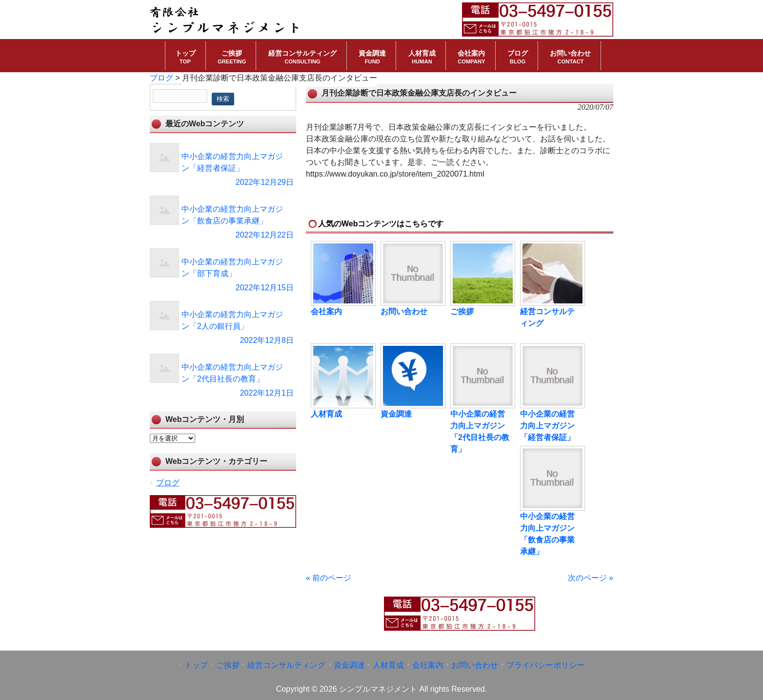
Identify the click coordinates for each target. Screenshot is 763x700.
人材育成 (326, 414)
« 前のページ (329, 578)
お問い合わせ (404, 311)
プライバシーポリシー (545, 665)
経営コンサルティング (547, 317)
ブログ (168, 483)
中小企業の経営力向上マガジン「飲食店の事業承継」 (547, 534)
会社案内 (326, 311)
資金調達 (396, 414)
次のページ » (591, 578)
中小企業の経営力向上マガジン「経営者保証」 (547, 426)
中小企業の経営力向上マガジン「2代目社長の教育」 (480, 431)
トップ (196, 665)
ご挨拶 (462, 311)
